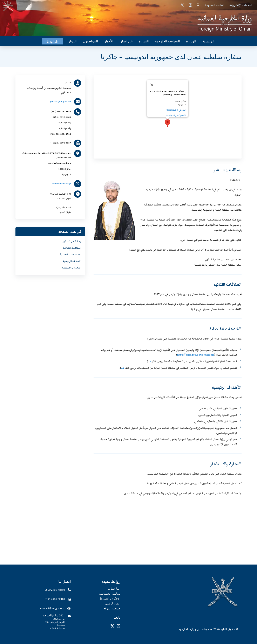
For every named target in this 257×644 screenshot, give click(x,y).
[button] (198, 5)
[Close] (152, 85)
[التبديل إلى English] (52, 41)
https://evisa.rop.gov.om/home (196, 355)
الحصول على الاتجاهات (176, 115)
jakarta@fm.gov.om (61, 101)
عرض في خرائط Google (176, 110)
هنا (149, 361)
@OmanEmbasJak (62, 184)
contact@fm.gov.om (52, 608)
